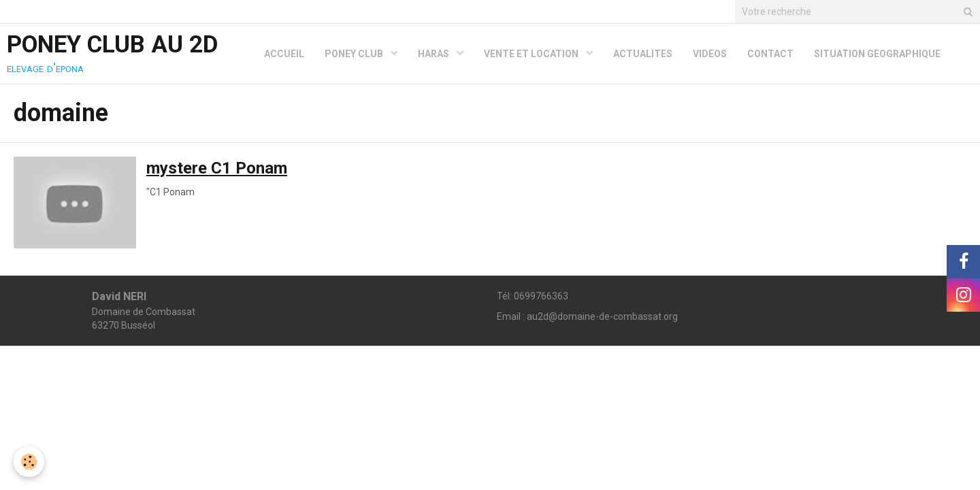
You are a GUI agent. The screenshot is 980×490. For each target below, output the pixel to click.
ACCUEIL (284, 54)
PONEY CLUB (355, 54)
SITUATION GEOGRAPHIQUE (877, 54)
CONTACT (770, 54)
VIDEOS (710, 54)
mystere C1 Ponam (217, 168)
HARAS (435, 54)
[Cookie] (29, 462)
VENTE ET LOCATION (532, 54)
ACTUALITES (643, 54)
